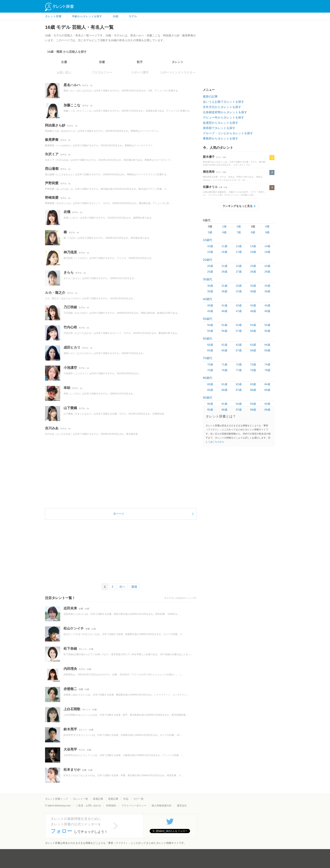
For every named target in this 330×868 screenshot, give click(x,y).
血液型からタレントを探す (221, 123)
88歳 (253, 390)
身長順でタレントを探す (219, 128)
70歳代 (208, 358)
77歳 (239, 370)
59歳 (267, 331)
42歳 (239, 305)
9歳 (267, 232)
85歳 (210, 390)
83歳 (253, 384)
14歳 (267, 246)
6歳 (224, 232)
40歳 (210, 305)
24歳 (267, 266)
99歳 (267, 410)
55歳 (210, 331)
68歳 (253, 350)
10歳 (210, 246)
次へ (122, 587)
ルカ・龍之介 (55, 293)
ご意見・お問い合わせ (88, 806)
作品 (126, 799)
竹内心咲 (70, 327)
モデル (85, 85)
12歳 (239, 246)
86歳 (224, 390)
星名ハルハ (72, 85)
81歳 (224, 384)
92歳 (239, 404)
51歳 (224, 325)
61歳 (224, 345)
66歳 (224, 350)
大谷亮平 (70, 749)
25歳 (210, 272)
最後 (134, 587)
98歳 (253, 410)
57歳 (239, 331)
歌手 (140, 62)
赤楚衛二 (70, 689)
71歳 (224, 364)
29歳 (267, 272)
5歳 (210, 232)
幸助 (67, 388)
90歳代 (208, 398)
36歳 (224, 291)
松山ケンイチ (74, 628)
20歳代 (208, 260)
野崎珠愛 (52, 198)
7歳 (239, 232)
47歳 (239, 311)
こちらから (218, 442)
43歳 (253, 305)
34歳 (267, 286)
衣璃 (67, 212)
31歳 (224, 286)
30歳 (210, 286)
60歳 (210, 345)
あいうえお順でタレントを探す (224, 102)
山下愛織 (70, 408)
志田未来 (70, 608)
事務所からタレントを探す (221, 138)
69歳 (267, 350)
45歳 (210, 311)
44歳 (267, 305)
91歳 (224, 404)
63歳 (253, 345)
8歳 (253, 232)
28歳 (253, 272)
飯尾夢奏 (52, 140)
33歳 (253, 286)
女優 (64, 62)
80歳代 (208, 378)
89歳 (267, 390)
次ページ (119, 514)
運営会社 (182, 806)
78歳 (253, 370)
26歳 (224, 272)
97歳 (239, 410)
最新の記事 (210, 96)
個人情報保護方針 (162, 806)
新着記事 (98, 799)
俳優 (102, 62)
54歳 (267, 325)
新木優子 (209, 157)
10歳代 (208, 240)
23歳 (253, 266)
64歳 (267, 345)
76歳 (224, 370)
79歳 (267, 370)
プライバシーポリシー (134, 806)
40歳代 (208, 299)
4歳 (267, 226)
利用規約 (111, 806)
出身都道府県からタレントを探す (225, 112)
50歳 (210, 325)
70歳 (210, 364)
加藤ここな (72, 105)
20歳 (210, 266)
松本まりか (72, 770)
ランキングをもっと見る (238, 206)
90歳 (210, 404)
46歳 (224, 311)
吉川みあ (52, 428)
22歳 (239, 266)
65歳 (210, 350)
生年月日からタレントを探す (222, 107)
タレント (178, 62)
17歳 (239, 252)
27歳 (239, 272)
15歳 (210, 252)
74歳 (267, 364)
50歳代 (208, 319)
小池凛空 (70, 368)
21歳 (224, 266)
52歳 (239, 325)
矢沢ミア (52, 154)
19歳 (267, 252)
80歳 (210, 384)
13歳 (253, 246)
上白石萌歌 (72, 709)
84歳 (267, 384)
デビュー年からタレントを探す (224, 117)
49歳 (267, 311)
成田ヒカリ (72, 347)
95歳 (210, 410)
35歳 (210, 291)
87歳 (239, 390)
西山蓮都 (52, 169)
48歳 (253, 311)
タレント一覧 (80, 799)
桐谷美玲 (209, 172)
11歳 (224, 246)
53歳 (253, 325)
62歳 (239, 345)
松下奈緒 (70, 649)
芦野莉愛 (52, 183)
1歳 (224, 226)
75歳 (210, 370)
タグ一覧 (138, 799)
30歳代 (208, 279)
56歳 (224, 331)
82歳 (239, 384)
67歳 (239, 350)
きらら (69, 272)
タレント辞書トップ (56, 799)
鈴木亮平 (70, 729)
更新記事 (113, 799)
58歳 (253, 331)
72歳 (239, 364)
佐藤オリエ (210, 187)
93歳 (253, 404)
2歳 (239, 226)
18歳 (253, 252)
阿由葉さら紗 (55, 125)
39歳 (267, 291)
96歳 (224, 410)
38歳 (253, 291)
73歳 (253, 364)
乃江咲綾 (70, 307)
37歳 (239, 291)
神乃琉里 (70, 252)
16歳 (224, 252)
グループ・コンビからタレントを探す (228, 133)
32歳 (239, 286)
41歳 (224, 305)
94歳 (267, 404)
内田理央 (70, 669)
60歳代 (208, 339)
